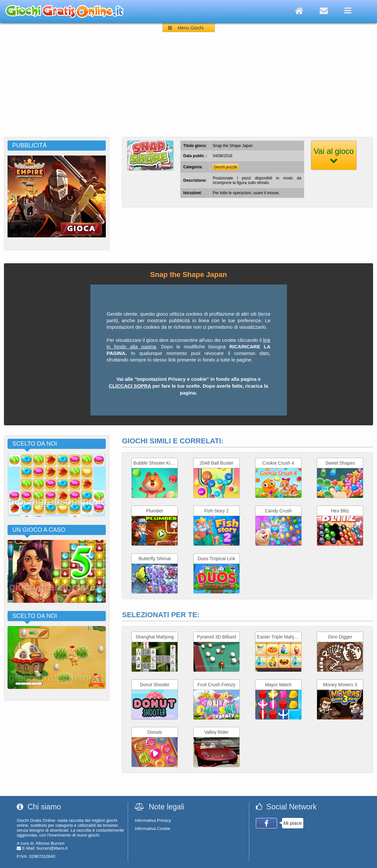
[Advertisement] (189, 88)
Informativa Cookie (152, 829)
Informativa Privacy (153, 820)
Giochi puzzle (225, 167)
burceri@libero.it (52, 848)
